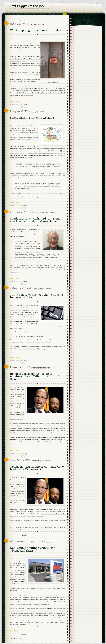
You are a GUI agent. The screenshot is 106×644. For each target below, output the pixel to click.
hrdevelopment (34, 212)
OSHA (31, 24)
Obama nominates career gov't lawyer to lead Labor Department (37, 468)
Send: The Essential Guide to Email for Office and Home (37, 326)
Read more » (15, 101)
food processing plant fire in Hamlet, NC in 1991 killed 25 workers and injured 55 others (25, 77)
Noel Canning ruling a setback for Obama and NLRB (32, 549)
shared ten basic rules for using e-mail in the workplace (33, 349)
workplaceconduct (39, 289)
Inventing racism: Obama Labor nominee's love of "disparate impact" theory (34, 377)
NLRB (43, 542)
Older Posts (18, 638)
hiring (35, 368)
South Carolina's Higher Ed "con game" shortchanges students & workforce (36, 220)
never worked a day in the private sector (37, 521)
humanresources (44, 212)
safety (35, 24)
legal (48, 368)
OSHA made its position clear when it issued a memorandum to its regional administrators (24, 146)
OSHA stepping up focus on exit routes (35, 30)
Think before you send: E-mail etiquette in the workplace (36, 296)
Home (12, 638)
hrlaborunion (37, 542)
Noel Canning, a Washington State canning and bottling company (41, 609)
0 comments (41, 24)
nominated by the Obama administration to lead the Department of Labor (31, 509)
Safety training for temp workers (32, 118)
